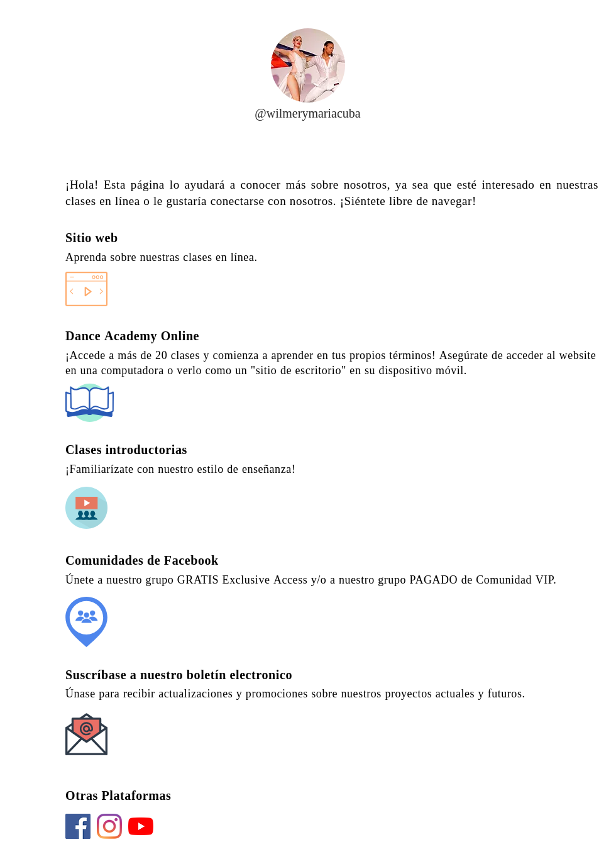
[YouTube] (141, 826)
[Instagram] (109, 826)
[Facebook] (78, 826)
